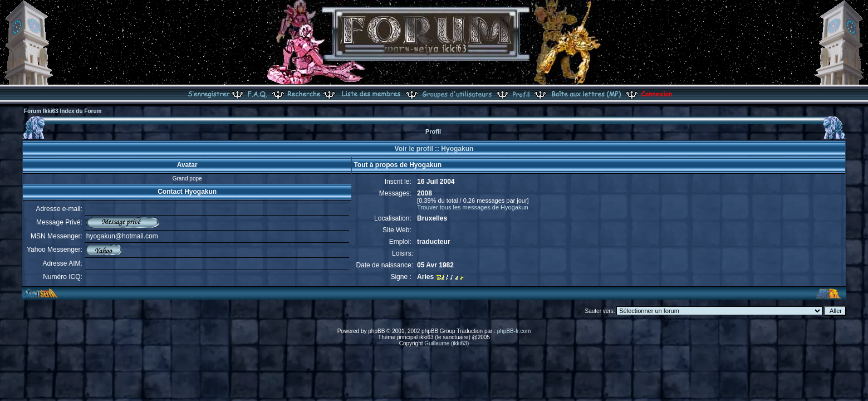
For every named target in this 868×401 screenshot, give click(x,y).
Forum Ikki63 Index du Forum (63, 111)
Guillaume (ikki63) (447, 343)
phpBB (376, 331)
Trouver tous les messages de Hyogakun (473, 207)
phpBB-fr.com (514, 331)
